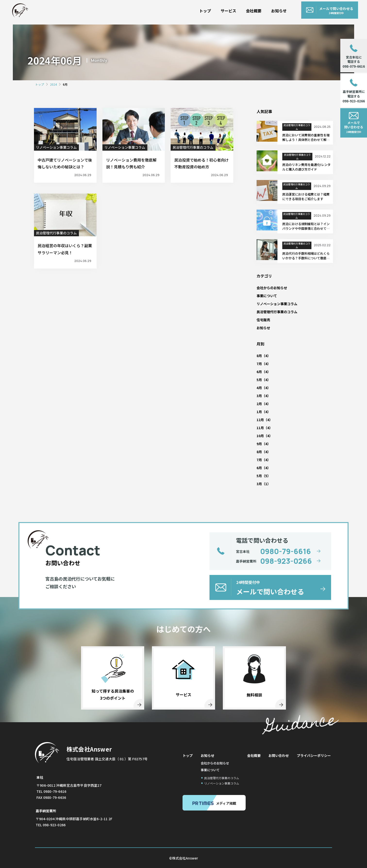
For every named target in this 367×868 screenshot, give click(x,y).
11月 (260, 428)
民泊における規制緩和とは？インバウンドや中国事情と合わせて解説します (306, 226)
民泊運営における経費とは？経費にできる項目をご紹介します (306, 197)
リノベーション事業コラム (56, 147)
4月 (259, 388)
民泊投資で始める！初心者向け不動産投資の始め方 (201, 163)
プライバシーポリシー (314, 755)
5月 (259, 380)
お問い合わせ (279, 755)
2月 (259, 404)
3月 (259, 396)
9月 (259, 444)
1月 (259, 412)
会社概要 (263, 9)
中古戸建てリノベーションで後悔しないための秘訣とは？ (65, 163)
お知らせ (288, 9)
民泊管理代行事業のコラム (193, 147)
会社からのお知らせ (272, 288)
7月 (259, 364)
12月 (260, 420)
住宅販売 (263, 320)
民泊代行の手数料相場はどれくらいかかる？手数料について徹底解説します (306, 256)
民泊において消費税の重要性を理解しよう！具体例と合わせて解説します (306, 137)
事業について (267, 296)
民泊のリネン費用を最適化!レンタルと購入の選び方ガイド (306, 167)
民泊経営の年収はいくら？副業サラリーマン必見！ (65, 249)
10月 (260, 436)
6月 (259, 372)
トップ (214, 9)
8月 (259, 356)
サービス (237, 9)
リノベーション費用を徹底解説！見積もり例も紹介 (131, 163)
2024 (53, 84)
